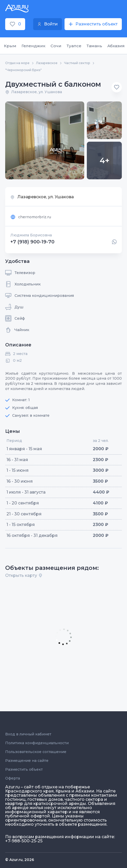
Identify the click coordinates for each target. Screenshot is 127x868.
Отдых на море (17, 63)
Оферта (13, 778)
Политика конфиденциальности (37, 743)
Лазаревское (47, 63)
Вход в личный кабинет (28, 734)
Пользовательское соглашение (36, 752)
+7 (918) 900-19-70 (32, 242)
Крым (10, 46)
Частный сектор (77, 63)
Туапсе (74, 46)
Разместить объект (24, 769)
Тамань (94, 46)
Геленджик (33, 46)
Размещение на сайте (27, 761)
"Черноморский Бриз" (23, 70)
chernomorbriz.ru (31, 217)
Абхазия (116, 46)
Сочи (56, 46)
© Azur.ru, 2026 (20, 860)
